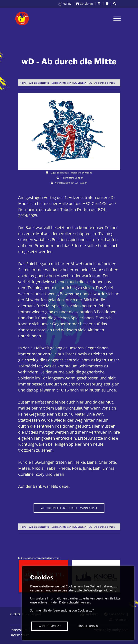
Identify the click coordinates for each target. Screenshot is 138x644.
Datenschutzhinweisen (75, 602)
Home (23, 83)
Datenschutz (19, 635)
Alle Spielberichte (39, 83)
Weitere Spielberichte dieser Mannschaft (69, 508)
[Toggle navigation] (117, 18)
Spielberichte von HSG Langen (69, 83)
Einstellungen (88, 626)
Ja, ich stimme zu (50, 626)
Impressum (19, 630)
